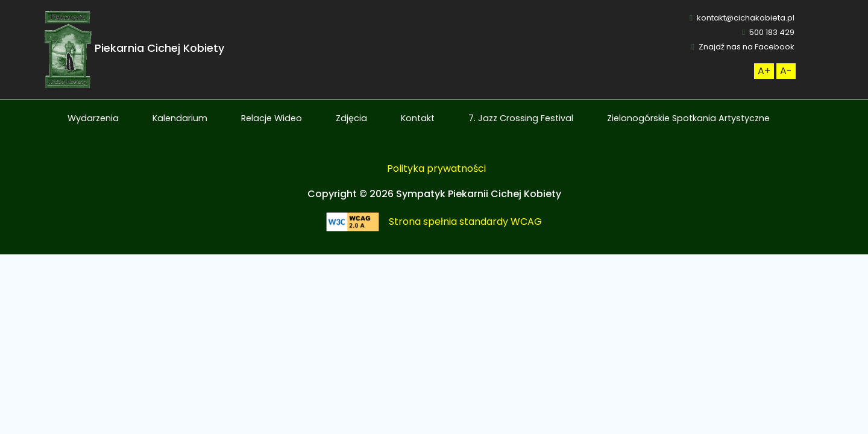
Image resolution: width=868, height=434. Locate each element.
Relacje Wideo (272, 118)
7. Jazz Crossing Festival (521, 118)
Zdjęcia (351, 118)
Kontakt (418, 118)
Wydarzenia (93, 118)
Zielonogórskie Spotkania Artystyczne (688, 118)
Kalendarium (180, 118)
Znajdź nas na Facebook (743, 47)
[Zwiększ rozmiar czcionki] (764, 71)
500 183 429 (768, 32)
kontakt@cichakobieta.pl (742, 18)
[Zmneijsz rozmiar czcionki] (786, 71)
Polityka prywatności (436, 168)
